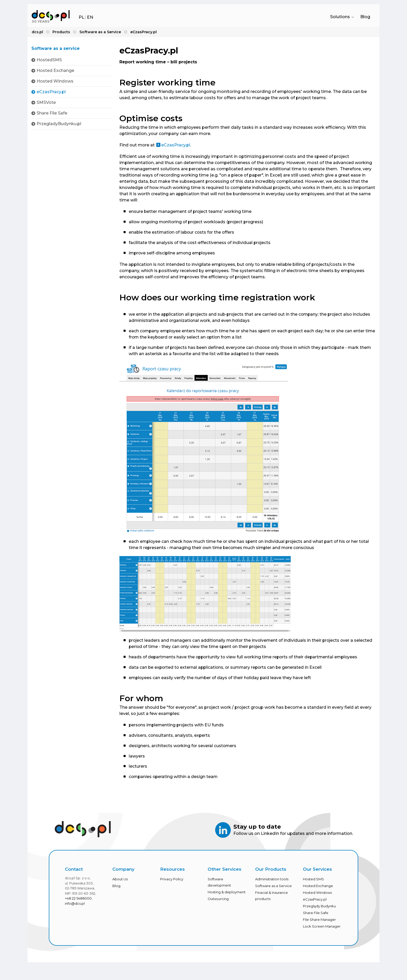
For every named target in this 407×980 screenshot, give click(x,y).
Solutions (341, 17)
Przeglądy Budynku (319, 907)
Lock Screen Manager (322, 927)
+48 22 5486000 (78, 899)
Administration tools (272, 880)
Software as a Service (273, 887)
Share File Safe (52, 113)
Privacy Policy (172, 880)
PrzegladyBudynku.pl (59, 124)
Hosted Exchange (55, 70)
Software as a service (56, 49)
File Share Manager (319, 921)
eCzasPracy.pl (51, 92)
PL (82, 17)
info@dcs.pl (75, 904)
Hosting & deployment (227, 893)
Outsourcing (218, 900)
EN (90, 17)
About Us (120, 880)
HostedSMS (49, 60)
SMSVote (46, 102)
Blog (365, 17)
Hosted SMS (313, 880)
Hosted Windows (55, 81)
